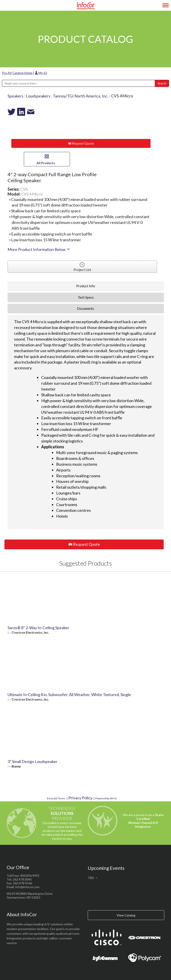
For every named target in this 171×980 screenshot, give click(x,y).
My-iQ (41, 73)
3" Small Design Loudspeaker (33, 761)
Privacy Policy (80, 798)
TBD (91, 878)
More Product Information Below (39, 249)
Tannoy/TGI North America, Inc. (80, 96)
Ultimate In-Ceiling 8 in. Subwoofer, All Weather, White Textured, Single (69, 695)
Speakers (15, 96)
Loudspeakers (38, 96)
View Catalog (126, 915)
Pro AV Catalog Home (17, 73)
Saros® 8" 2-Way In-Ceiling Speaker (38, 628)
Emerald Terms (56, 798)
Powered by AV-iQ (106, 798)
